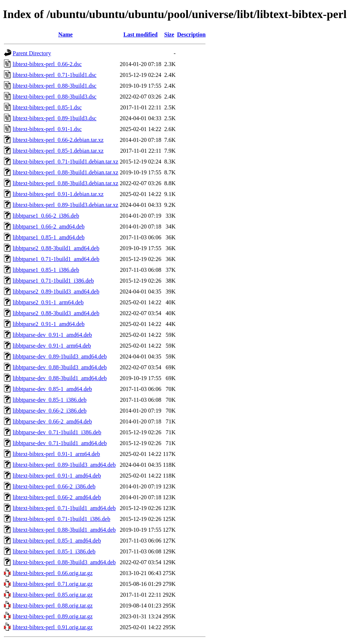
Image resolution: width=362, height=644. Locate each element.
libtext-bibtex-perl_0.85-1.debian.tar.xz (58, 151)
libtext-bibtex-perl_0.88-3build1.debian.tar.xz (65, 172)
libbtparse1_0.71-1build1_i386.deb (53, 281)
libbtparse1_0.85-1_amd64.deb (49, 237)
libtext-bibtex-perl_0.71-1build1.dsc (55, 75)
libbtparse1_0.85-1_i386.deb (46, 270)
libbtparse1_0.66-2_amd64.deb (49, 227)
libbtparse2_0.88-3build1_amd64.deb (56, 248)
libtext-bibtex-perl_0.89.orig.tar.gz (53, 616)
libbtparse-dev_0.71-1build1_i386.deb (57, 432)
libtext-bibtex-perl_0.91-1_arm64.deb (56, 454)
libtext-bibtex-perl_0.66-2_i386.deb (54, 486)
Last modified (141, 34)
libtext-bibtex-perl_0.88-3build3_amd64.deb (64, 562)
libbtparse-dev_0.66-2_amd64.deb (52, 421)
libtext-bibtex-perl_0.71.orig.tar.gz (53, 584)
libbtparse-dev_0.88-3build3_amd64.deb (60, 367)
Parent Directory (32, 53)
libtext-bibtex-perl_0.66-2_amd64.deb (57, 497)
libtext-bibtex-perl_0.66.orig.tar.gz (53, 573)
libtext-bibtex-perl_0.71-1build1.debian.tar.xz (65, 162)
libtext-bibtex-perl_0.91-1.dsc (47, 129)
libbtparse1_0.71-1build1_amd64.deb (56, 259)
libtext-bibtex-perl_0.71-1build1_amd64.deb (64, 508)
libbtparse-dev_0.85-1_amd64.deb (52, 389)
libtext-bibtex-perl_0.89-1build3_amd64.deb (64, 465)
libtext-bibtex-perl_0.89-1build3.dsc (55, 118)
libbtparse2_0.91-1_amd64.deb (49, 324)
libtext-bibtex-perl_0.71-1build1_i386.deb (61, 519)
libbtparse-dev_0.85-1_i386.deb (49, 400)
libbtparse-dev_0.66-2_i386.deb (49, 411)
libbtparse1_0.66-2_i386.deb (46, 216)
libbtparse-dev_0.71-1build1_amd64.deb (60, 443)
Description (191, 34)
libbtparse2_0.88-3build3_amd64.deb (56, 313)
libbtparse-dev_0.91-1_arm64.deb (52, 346)
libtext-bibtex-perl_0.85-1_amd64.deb (57, 541)
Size (169, 34)
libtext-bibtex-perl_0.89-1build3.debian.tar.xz (65, 205)
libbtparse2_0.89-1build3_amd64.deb (56, 291)
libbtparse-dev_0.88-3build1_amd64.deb (60, 378)
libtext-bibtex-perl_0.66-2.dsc (47, 64)
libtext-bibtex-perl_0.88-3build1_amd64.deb (64, 530)
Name (65, 34)
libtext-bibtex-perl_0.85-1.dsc (47, 107)
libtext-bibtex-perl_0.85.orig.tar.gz (53, 595)
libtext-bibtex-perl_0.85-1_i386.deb (54, 551)
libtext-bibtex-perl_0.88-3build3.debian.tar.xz (65, 183)
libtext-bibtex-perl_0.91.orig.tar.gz (53, 627)
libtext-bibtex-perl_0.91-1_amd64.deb (57, 476)
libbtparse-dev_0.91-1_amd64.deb (52, 335)
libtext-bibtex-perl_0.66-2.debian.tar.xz (58, 140)
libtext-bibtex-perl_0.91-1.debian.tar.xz (58, 194)
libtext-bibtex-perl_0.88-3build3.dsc (55, 97)
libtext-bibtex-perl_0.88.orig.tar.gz (53, 606)
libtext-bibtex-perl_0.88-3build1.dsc (55, 86)
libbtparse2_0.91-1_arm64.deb (48, 302)
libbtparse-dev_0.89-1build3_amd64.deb (60, 356)
